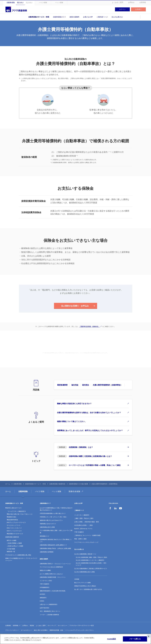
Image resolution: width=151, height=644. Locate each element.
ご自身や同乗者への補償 (14, 544)
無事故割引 (43, 598)
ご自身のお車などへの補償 (15, 546)
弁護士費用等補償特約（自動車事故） (108, 385)
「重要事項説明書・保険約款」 (89, 327)
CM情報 (77, 580)
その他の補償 (11, 549)
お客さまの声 (88, 17)
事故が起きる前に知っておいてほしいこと (20, 515)
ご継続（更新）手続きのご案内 (84, 519)
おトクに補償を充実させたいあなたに (51, 574)
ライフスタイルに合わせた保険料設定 (51, 567)
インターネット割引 (46, 581)
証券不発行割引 (45, 608)
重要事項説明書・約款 (56, 631)
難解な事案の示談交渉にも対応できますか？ (74, 404)
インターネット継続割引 (82, 516)
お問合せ (131, 2)
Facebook (110, 509)
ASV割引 (43, 595)
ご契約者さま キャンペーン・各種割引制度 (87, 536)
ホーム (8, 484)
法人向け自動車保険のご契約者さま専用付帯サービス (91, 569)
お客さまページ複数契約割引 (49, 605)
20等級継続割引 (45, 588)
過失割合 (86, 385)
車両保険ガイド (45, 536)
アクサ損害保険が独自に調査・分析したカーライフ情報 (56, 532)
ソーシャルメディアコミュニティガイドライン (79, 631)
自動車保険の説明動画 (47, 552)
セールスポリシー (26, 631)
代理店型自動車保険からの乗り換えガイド (53, 514)
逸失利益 (75, 385)
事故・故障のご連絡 (80, 539)
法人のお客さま (117, 17)
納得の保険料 (74, 17)
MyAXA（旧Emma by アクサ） (84, 529)
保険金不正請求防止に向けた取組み (85, 586)
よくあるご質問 (118, 2)
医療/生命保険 (74, 492)
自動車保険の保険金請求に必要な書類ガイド (53, 545)
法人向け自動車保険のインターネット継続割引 (90, 561)
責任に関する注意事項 (41, 631)
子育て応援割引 (45, 584)
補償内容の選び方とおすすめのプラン (51, 521)
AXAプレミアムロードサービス (16, 523)
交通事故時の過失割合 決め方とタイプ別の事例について (56, 541)
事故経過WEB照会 (12, 520)
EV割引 (42, 601)
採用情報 (16, 626)
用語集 (32, 626)
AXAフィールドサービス (14, 531)
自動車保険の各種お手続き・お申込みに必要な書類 (55, 549)
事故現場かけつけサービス (15, 534)
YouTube (121, 509)
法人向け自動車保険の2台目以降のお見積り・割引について (91, 564)
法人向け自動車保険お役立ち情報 (84, 572)
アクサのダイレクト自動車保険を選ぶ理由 (18, 555)
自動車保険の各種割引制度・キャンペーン (53, 578)
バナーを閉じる (135, 639)
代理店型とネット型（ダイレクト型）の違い (53, 517)
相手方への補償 (12, 541)
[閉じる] (149, 636)
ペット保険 (59, 3)
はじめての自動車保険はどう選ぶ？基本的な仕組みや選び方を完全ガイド (56, 509)
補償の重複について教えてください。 (72, 422)
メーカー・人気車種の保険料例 (49, 615)
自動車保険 (11, 3)
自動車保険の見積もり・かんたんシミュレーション (55, 564)
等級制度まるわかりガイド (48, 524)
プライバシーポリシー (12, 631)
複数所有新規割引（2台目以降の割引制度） (53, 591)
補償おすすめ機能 (45, 571)
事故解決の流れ (12, 517)
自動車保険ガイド (59, 17)
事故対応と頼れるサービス (13, 508)
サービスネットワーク (14, 526)
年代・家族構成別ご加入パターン (50, 612)
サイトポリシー (63, 626)
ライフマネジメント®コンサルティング (86, 543)
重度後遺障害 (62, 385)
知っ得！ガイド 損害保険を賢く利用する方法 (88, 590)
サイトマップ (52, 626)
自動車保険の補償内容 (57, 484)
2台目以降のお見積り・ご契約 (84, 526)
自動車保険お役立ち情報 (47, 527)
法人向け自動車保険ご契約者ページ (85, 554)
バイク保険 (43, 3)
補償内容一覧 (11, 552)
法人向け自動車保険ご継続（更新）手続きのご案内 (91, 558)
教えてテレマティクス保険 (82, 583)
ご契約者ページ (102, 17)
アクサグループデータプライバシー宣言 (82, 626)
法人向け (29, 3)
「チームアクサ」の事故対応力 (16, 512)
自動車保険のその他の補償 (78, 484)
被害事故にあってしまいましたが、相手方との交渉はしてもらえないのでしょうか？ (90, 431)
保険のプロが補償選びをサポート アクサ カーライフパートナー (21, 560)
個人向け (20, 3)
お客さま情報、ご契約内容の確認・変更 (87, 522)
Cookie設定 (112, 639)
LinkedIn (115, 509)
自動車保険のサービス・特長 (39, 17)
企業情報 (143, 2)
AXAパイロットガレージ (14, 528)
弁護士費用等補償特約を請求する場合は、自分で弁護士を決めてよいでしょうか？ (89, 413)
